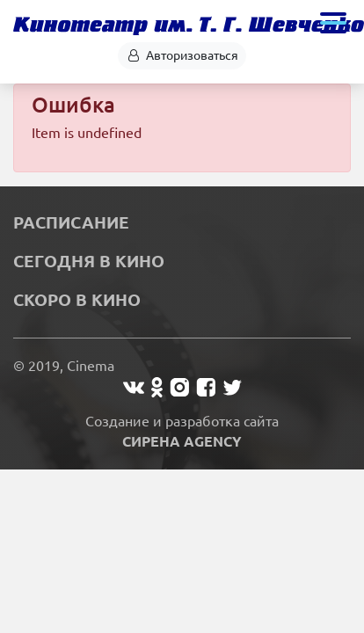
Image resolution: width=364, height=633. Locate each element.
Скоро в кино (77, 300)
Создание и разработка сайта (182, 431)
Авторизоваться (182, 55)
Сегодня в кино (89, 261)
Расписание (71, 222)
